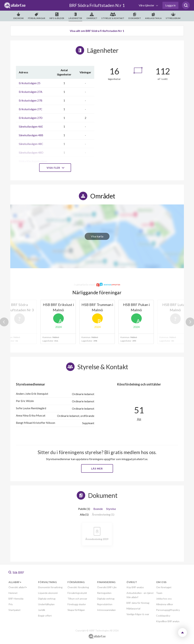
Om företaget (164, 587)
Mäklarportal (133, 608)
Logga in (170, 5)
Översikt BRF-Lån (107, 587)
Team (159, 593)
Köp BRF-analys (135, 587)
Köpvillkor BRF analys (168, 621)
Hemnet (13, 593)
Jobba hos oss (164, 599)
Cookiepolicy (163, 616)
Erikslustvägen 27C (31, 109)
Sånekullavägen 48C (31, 144)
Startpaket (15, 610)
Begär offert (45, 616)
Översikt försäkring (78, 587)
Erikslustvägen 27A (31, 92)
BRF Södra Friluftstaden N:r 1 (97, 5)
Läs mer (97, 469)
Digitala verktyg (47, 599)
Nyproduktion (105, 604)
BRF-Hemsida (16, 599)
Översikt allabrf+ (18, 587)
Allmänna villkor (165, 604)
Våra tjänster (147, 5)
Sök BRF (16, 572)
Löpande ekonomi (48, 593)
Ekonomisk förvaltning (50, 587)
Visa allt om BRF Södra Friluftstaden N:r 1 (97, 31)
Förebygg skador (77, 604)
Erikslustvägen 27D (31, 118)
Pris (11, 604)
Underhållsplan (46, 604)
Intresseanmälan (106, 610)
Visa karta (97, 236)
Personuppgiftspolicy (168, 610)
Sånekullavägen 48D (31, 152)
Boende (98, 509)
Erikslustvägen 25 (30, 83)
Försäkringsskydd (77, 593)
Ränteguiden (104, 593)
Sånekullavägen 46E (31, 126)
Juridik (42, 610)
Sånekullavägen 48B (31, 135)
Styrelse (111, 509)
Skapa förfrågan (76, 610)
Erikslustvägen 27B (31, 100)
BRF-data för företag (138, 603)
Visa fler (55, 168)
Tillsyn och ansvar (77, 599)
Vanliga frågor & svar (138, 614)
